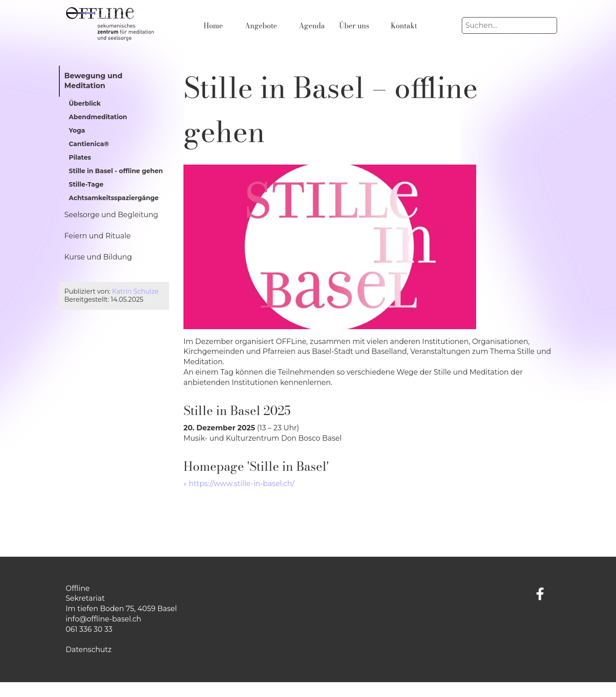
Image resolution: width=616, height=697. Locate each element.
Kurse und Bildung (98, 257)
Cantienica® (89, 144)
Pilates (80, 157)
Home (213, 26)
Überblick (85, 103)
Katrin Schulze (135, 291)
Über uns (354, 26)
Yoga (77, 130)
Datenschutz (89, 650)
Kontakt (404, 26)
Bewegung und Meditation (93, 81)
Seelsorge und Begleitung (111, 215)
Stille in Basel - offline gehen (116, 171)
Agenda (312, 26)
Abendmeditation (98, 117)
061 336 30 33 (89, 629)
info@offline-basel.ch (103, 619)
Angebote (261, 26)
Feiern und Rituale (98, 236)
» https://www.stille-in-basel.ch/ (239, 484)
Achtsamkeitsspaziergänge (114, 198)
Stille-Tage (86, 184)
